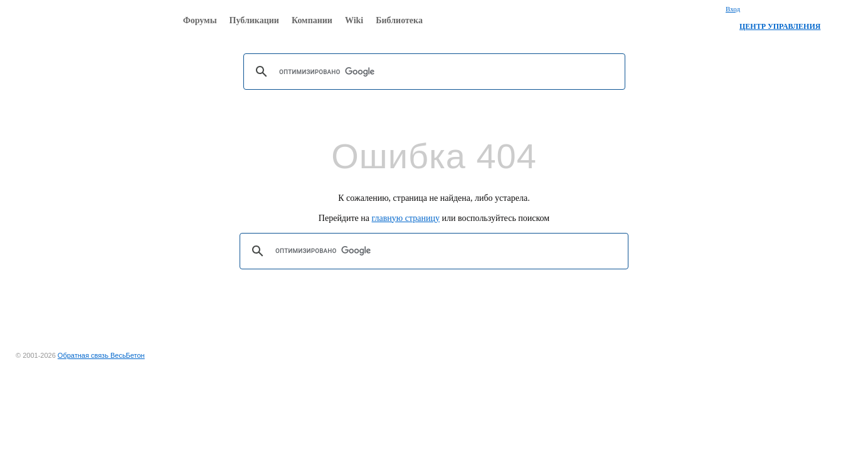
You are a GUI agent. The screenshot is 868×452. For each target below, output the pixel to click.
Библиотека (399, 20)
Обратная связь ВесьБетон (101, 355)
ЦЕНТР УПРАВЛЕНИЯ (780, 26)
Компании (312, 20)
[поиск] (432, 72)
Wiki (354, 20)
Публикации (254, 20)
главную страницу (406, 218)
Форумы (200, 20)
